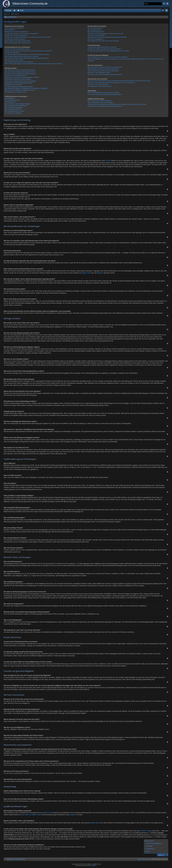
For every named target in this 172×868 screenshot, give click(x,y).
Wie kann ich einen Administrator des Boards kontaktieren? (105, 106)
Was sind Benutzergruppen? (96, 32)
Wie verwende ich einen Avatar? (14, 60)
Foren (22, 11)
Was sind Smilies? (10, 102)
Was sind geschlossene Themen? (15, 111)
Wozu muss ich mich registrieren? (15, 28)
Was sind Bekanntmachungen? (14, 108)
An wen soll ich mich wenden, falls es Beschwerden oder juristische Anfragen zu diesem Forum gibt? (117, 104)
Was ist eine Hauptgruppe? (96, 39)
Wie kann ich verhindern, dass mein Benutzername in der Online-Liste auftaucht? (28, 51)
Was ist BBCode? (10, 98)
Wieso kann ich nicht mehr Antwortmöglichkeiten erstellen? (22, 77)
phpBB (80, 864)
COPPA (108, 161)
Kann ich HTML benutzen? (13, 100)
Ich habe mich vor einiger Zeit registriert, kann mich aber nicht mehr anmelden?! (28, 37)
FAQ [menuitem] (164, 11)
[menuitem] (144, 859)
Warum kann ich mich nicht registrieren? (16, 32)
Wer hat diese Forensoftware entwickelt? (100, 101)
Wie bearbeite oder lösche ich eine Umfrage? (18, 79)
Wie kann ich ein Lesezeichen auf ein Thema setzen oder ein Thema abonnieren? (111, 83)
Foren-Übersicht (11, 17)
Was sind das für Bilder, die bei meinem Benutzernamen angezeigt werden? (27, 58)
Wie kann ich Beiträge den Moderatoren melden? (19, 87)
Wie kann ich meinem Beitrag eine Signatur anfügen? (20, 74)
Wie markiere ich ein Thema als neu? (16, 92)
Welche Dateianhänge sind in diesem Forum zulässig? (103, 92)
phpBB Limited (86, 273)
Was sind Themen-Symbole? (13, 113)
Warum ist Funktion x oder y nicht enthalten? (101, 103)
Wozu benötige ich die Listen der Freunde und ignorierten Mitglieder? (108, 57)
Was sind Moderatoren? (95, 30)
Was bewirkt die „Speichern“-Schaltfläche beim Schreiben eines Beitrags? (26, 88)
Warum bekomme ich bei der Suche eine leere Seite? (103, 71)
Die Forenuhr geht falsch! (12, 53)
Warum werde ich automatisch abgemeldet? (18, 41)
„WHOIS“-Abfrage (146, 831)
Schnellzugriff (15, 11)
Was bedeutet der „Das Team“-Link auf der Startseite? (103, 41)
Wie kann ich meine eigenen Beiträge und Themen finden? (105, 74)
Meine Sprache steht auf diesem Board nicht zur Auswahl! (22, 56)
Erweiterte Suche (167, 4)
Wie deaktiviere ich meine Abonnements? (100, 86)
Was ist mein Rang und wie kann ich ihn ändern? (19, 62)
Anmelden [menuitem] (167, 11)
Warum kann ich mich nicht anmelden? (16, 35)
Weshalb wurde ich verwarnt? (13, 85)
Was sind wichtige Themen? (13, 109)
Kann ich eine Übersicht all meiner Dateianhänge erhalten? (105, 94)
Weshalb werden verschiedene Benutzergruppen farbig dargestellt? (107, 37)
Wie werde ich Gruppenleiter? (96, 35)
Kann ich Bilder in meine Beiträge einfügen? (18, 104)
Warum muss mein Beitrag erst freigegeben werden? (20, 90)
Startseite (8, 11)
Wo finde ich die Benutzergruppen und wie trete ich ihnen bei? (106, 34)
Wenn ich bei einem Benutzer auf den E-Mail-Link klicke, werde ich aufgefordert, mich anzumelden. (34, 64)
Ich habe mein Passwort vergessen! (15, 39)
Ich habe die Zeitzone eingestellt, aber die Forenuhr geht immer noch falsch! (27, 54)
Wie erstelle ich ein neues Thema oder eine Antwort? (20, 70)
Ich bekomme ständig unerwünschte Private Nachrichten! (104, 49)
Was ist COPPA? (10, 30)
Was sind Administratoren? (95, 28)
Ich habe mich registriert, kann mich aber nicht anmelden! (21, 34)
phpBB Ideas (95, 823)
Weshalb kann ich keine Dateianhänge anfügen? (19, 83)
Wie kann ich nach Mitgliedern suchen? (99, 73)
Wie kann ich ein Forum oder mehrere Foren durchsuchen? (105, 67)
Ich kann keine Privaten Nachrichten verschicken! (102, 47)
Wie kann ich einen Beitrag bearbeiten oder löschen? (20, 72)
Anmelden (16, 14)
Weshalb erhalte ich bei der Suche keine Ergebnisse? (103, 69)
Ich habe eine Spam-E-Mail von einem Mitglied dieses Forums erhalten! (109, 51)
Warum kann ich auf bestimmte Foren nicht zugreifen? (21, 81)
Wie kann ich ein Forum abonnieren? (98, 84)
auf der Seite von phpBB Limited (31, 815)
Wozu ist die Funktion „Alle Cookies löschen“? (18, 43)
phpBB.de (100, 273)
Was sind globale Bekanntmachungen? (16, 106)
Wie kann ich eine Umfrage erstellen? (16, 75)
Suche (164, 4)
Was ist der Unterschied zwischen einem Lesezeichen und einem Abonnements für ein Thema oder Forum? (119, 81)
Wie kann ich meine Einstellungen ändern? (17, 49)
